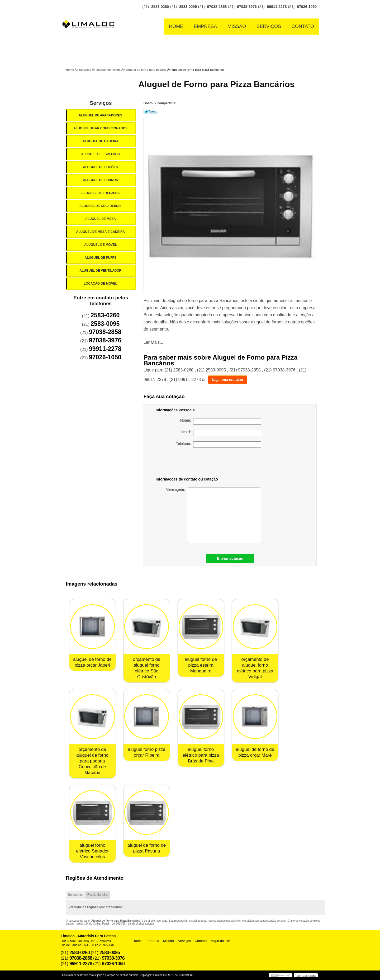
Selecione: (75, 895)
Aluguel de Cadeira (101, 141)
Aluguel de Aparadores (101, 115)
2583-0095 (188, 7)
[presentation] (224, 463)
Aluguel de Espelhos (101, 154)
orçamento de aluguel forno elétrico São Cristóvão (147, 668)
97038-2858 (217, 7)
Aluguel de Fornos (101, 180)
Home (176, 26)
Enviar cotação (230, 558)
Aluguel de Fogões (101, 167)
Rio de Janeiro (98, 895)
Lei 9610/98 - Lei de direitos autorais (133, 924)
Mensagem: (213, 515)
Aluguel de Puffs (101, 258)
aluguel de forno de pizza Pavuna (147, 848)
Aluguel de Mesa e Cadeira (101, 232)
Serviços (269, 26)
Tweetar (151, 111)
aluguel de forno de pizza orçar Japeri (92, 662)
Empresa (205, 26)
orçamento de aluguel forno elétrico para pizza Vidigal (255, 668)
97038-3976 (247, 7)
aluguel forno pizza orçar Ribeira (147, 752)
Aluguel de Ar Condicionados (101, 128)
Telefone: (219, 445)
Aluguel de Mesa (101, 219)
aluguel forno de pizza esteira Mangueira (201, 665)
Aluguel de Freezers (101, 193)
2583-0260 (160, 7)
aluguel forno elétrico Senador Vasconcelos (92, 851)
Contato (303, 26)
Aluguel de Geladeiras (101, 206)
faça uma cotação (228, 380)
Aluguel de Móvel (101, 245)
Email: (221, 433)
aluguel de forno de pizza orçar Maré (255, 752)
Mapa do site (220, 941)
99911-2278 (277, 7)
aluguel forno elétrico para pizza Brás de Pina (201, 755)
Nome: (221, 421)
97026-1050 (307, 7)
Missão (237, 26)
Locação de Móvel (101, 284)
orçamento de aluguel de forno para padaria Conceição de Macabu (92, 761)
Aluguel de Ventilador (101, 271)
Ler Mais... (153, 342)
